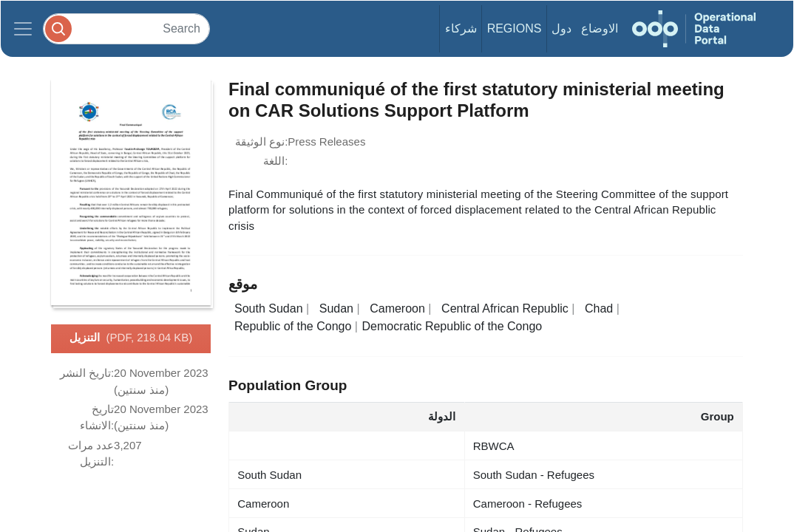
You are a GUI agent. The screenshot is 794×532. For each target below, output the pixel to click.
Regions (515, 28)
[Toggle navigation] (23, 29)
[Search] (126, 28)
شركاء (461, 28)
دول (561, 28)
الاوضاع (600, 28)
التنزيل (131, 338)
